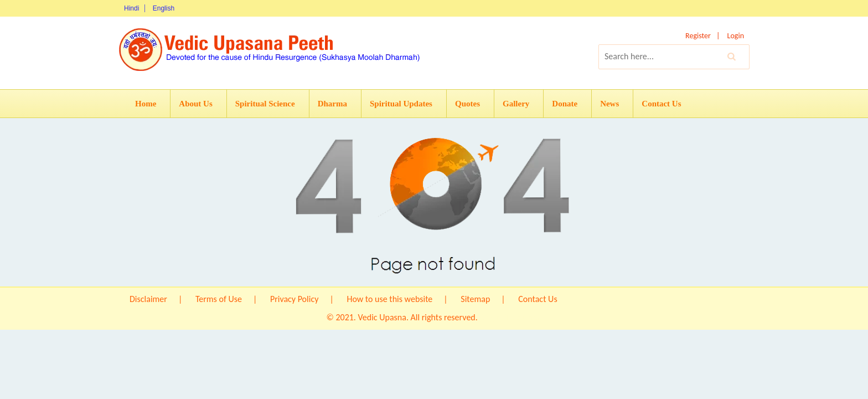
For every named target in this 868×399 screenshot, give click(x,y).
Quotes (467, 104)
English (164, 8)
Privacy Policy (294, 299)
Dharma (332, 104)
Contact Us (661, 104)
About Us (195, 104)
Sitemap (475, 299)
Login (736, 36)
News (609, 104)
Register (698, 36)
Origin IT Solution (510, 317)
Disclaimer (148, 299)
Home (146, 104)
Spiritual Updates (401, 104)
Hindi (131, 8)
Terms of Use (219, 299)
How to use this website (389, 299)
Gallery (516, 104)
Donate (565, 104)
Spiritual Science (265, 104)
